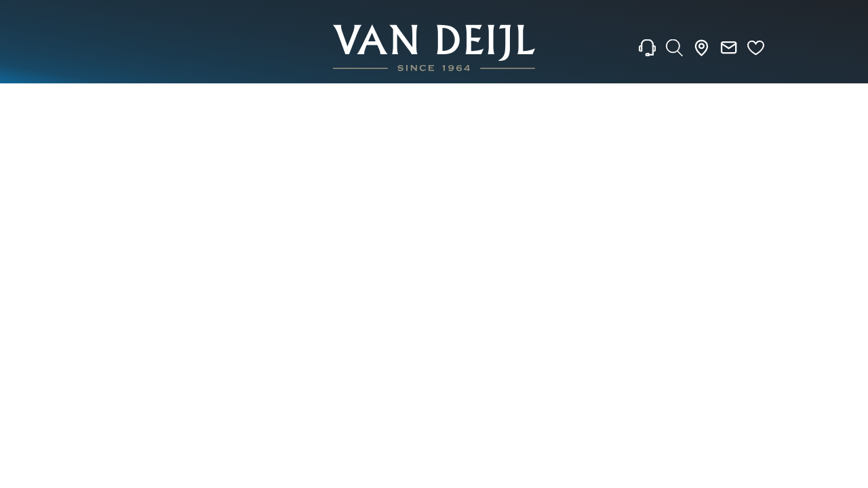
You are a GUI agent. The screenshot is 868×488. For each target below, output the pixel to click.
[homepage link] (434, 48)
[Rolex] (781, 48)
